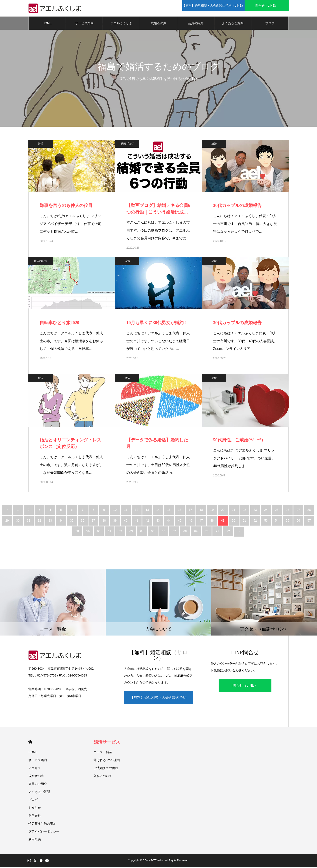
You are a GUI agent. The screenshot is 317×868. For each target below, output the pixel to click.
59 (88, 532)
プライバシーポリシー (44, 832)
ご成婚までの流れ (106, 769)
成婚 (214, 145)
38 (104, 522)
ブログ (270, 24)
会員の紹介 (196, 24)
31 (29, 522)
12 (136, 511)
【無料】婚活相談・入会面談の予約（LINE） (158, 701)
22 (244, 511)
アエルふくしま (121, 24)
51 (244, 522)
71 (217, 532)
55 (288, 522)
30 (18, 522)
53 (266, 522)
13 (147, 511)
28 (309, 511)
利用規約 (35, 840)
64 (142, 532)
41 (136, 522)
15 (169, 511)
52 (255, 522)
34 (61, 522)
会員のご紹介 (38, 785)
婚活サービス (107, 743)
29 (7, 522)
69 (196, 532)
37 (93, 522)
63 (131, 532)
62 (120, 532)
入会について (103, 777)
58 (77, 532)
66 (164, 532)
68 (185, 532)
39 (115, 522)
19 (212, 511)
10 (115, 511)
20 (223, 511)
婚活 (41, 145)
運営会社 (35, 816)
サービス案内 (84, 24)
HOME (47, 24)
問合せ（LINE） (245, 687)
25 (277, 511)
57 (309, 522)
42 (147, 522)
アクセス (35, 769)
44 (169, 522)
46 (190, 522)
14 (158, 511)
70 (207, 532)
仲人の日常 (41, 262)
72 (228, 532)
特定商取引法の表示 (42, 824)
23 (255, 511)
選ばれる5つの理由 (107, 761)
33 (50, 522)
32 (39, 522)
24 (266, 511)
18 (201, 511)
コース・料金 (103, 753)
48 (212, 522)
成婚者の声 (158, 24)
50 (234, 522)
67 (174, 532)
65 (153, 532)
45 (180, 522)
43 (158, 522)
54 (277, 522)
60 (99, 532)
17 (190, 511)
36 (83, 522)
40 (126, 522)
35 (72, 522)
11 (126, 511)
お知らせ (35, 809)
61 (110, 532)
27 (298, 511)
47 (201, 522)
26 (288, 511)
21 (234, 511)
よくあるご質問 (233, 24)
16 (180, 511)
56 (298, 522)
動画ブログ (127, 145)
